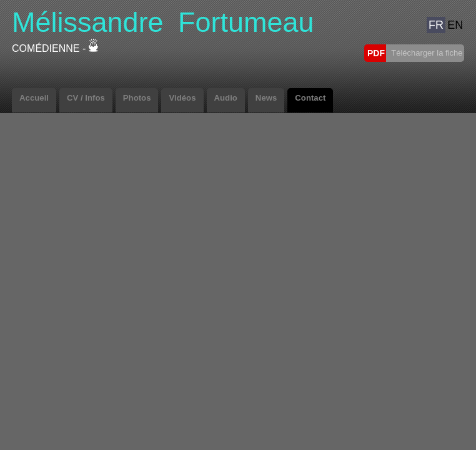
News (266, 98)
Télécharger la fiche (426, 53)
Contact (310, 98)
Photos (137, 98)
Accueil (34, 98)
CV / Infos (86, 98)
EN (455, 25)
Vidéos (182, 98)
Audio (226, 98)
